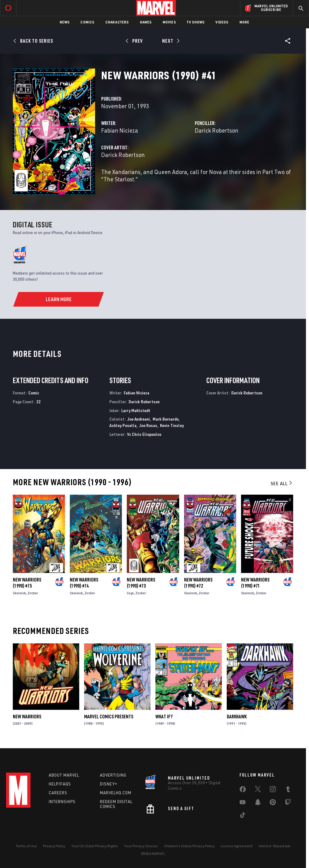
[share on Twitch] (288, 803)
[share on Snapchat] (258, 803)
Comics (87, 22)
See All (282, 483)
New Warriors (27, 717)
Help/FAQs (60, 784)
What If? (164, 717)
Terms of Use (26, 846)
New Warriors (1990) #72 (198, 583)
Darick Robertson (217, 130)
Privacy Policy (54, 846)
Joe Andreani (139, 419)
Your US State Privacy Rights (95, 846)
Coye (130, 593)
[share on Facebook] (243, 791)
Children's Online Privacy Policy (189, 846)
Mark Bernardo (166, 419)
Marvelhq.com (116, 793)
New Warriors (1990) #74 (84, 583)
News (65, 22)
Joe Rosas (148, 425)
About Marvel (64, 775)
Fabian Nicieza (120, 130)
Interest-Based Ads (275, 846)
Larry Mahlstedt (136, 410)
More (245, 22)
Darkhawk (237, 717)
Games (146, 22)
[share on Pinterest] (273, 803)
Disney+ (109, 784)
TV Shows (196, 22)
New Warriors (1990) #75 (27, 583)
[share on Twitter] (258, 790)
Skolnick (19, 593)
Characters (117, 22)
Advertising (113, 775)
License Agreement (237, 846)
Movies (169, 22)
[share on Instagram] (273, 790)
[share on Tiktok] (243, 816)
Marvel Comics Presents (109, 717)
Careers (58, 793)
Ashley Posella (123, 425)
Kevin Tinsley (172, 425)
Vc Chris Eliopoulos (144, 434)
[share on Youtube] (243, 803)
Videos (222, 22)
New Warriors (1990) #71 (255, 583)
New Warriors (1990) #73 (141, 583)
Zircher (33, 593)
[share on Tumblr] (288, 790)
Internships (62, 802)
